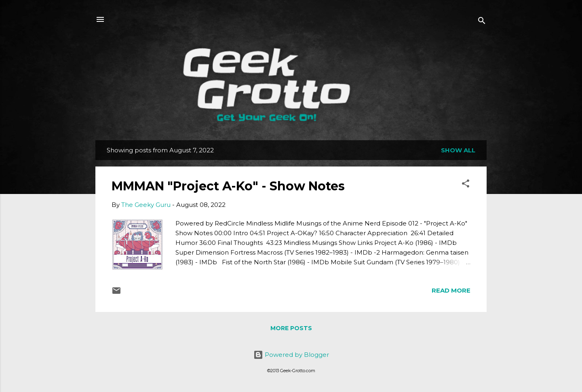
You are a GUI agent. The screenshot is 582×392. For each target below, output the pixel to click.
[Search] (482, 22)
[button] (466, 185)
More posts (291, 328)
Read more (451, 290)
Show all (458, 150)
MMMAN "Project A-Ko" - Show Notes (228, 186)
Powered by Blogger (291, 355)
